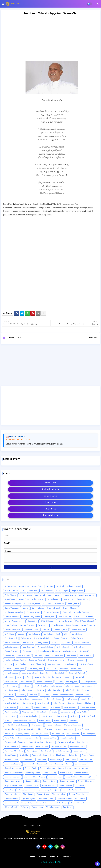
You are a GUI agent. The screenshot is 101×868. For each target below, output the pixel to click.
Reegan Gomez (79, 751)
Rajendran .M (10, 751)
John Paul (70, 690)
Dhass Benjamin (60, 630)
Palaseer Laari (58, 734)
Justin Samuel (10, 708)
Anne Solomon (26, 595)
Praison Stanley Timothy (15, 742)
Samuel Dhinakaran (13, 768)
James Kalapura (11, 673)
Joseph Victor (29, 703)
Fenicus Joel (28, 643)
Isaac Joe (8, 664)
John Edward (57, 686)
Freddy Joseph (42, 643)
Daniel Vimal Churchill (85, 621)
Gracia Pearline (24, 656)
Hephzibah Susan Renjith (15, 660)
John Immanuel (89, 686)
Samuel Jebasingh (47, 768)
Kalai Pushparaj (70, 708)
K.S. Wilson (56, 708)
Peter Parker (10, 738)
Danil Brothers (11, 625)
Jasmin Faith (60, 673)
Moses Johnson (11, 729)
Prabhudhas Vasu (49, 738)
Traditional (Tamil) (46, 799)
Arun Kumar (10, 599)
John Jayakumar (11, 690)
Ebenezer (21, 634)
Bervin (26, 608)
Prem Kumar (83, 742)
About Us (54, 857)
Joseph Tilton (86, 699)
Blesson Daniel (54, 608)
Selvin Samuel (66, 773)
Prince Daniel (27, 747)
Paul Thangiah (89, 734)
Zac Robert (68, 807)
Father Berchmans (12, 643)
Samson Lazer (81, 764)
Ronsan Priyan (88, 755)
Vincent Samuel (11, 803)
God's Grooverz (70, 651)
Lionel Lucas (10, 716)
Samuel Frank (31, 768)
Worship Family (11, 807)
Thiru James (28, 794)
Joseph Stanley (71, 699)
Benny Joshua (73, 604)
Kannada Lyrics (50, 515)
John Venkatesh (84, 690)
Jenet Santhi (40, 677)
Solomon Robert (49, 781)
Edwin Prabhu (34, 634)
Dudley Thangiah (78, 630)
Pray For (42, 857)
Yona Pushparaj (53, 807)
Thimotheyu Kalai (12, 794)
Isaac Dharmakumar (77, 660)
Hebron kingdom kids (54, 656)
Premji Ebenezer (11, 747)
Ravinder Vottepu (62, 751)
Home (32, 857)
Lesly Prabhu (82, 712)
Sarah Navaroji (50, 773)
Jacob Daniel (51, 669)
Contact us (66, 857)
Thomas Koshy (43, 794)
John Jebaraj (27, 690)
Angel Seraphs (62, 591)
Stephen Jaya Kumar (13, 786)
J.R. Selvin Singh (86, 664)
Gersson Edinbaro (46, 647)
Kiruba (54, 712)
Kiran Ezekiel (43, 712)
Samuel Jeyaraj (65, 768)
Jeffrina (28, 677)
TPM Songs (22, 790)
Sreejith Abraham (67, 781)
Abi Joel (50, 586)
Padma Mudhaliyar (40, 734)
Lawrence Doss (67, 712)
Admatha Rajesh (74, 586)
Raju (21, 751)
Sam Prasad (29, 764)
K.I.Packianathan (41, 708)
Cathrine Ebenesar (51, 612)
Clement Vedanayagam (14, 621)
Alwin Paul (33, 591)
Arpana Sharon (69, 595)
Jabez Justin (19, 669)
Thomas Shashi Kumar (78, 794)
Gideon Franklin (63, 647)
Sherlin (27, 777)
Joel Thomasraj (11, 686)
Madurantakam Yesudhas (25, 721)
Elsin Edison (77, 634)
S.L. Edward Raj (28, 760)
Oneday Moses (23, 734)
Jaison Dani (76, 669)
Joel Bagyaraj (72, 682)
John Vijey (9, 695)
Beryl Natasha (38, 608)
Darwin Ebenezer (27, 625)
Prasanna (50, 742)
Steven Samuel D (49, 786)
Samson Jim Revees (63, 764)
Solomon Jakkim (32, 781)
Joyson (71, 703)
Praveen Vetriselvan (66, 742)
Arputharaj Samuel (87, 595)
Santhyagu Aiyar (33, 773)
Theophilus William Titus (73, 790)
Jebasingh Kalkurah (77, 673)
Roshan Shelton (11, 760)
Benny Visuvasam (12, 608)
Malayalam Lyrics (51, 489)
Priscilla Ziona (42, 747)
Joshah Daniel (59, 703)
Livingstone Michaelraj (28, 716)
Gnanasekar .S (29, 651)
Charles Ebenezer (12, 617)
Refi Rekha (24, 755)
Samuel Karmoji (81, 768)
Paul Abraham (73, 734)
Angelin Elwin (77, 591)
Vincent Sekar (27, 803)
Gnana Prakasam (12, 651)
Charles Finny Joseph (31, 617)
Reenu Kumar (10, 755)
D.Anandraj (32, 621)
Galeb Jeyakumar (12, 647)
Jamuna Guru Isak (29, 673)
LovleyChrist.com (47, 862)
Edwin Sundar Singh (52, 634)
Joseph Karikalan (54, 699)
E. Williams (9, 634)
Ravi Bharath (46, 751)
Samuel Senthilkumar (14, 773)
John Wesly (21, 695)
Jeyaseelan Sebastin (44, 682)
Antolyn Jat (40, 595)
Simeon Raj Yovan (88, 777)
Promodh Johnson (59, 747)
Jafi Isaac (64, 669)
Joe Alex (59, 682)
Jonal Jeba (25, 699)
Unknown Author (65, 799)
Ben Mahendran (53, 599)
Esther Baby (26, 638)
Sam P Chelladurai (12, 764)
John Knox (40, 690)
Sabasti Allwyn (56, 760)
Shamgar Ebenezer (12, 777)
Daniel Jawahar (65, 621)
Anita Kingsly (10, 595)
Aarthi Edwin (38, 586)
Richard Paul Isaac (58, 755)
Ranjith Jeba (32, 751)
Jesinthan (68, 677)
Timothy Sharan (11, 799)
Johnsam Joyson (83, 695)
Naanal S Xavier (45, 729)
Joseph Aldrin (38, 699)
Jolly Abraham (11, 699)
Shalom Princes (81, 773)
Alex (23, 591)
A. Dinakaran (10, 586)
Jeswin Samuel (26, 682)
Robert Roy (74, 755)
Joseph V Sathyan (12, 703)
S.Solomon (42, 760)
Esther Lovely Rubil (42, 638)
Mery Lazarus (37, 725)
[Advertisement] (50, 366)
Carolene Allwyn (33, 612)
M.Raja (8, 721)
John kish (33, 695)
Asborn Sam (24, 599)
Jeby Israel (9, 677)
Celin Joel (67, 612)
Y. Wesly (25, 807)
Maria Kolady (45, 721)
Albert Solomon (11, 591)
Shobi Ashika (71, 777)
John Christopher (41, 686)
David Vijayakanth (13, 630)
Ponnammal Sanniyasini (28, 738)
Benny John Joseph (32, 604)
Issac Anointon (54, 664)
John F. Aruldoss (72, 686)
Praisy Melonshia (36, 742)
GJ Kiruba (66, 643)
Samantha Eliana (44, 764)
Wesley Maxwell (77, 803)
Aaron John (24, 586)
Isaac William (21, 664)
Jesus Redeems (11, 682)
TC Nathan (9, 790)
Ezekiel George (77, 638)
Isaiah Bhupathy (37, 664)
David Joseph (57, 625)
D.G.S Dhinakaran (48, 621)
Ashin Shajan (38, 599)
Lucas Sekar (62, 716)
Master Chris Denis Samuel (16, 725)
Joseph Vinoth (43, 703)
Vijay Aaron (80, 799)
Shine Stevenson (55, 777)
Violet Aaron (62, 803)
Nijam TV (9, 734)
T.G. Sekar (80, 786)
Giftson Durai (79, 647)
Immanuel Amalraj (37, 660)
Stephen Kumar (32, 786)
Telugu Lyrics (50, 509)
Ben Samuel (69, 599)
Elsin (66, 634)
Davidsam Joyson (31, 630)
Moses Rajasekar (28, 729)
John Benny (26, 686)
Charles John (49, 617)
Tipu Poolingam (28, 799)
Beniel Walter (83, 599)
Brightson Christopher (14, 612)
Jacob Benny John (35, 669)
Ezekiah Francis (60, 638)
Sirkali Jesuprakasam (13, 781)
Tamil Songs (36, 790)
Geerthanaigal (29, 647)
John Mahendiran (55, 690)
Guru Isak (38, 656)
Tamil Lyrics (50, 483)
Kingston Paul (28, 712)
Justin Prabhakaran (85, 703)
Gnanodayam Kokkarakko (49, 651)
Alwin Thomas (47, 591)
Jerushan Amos (55, 677)
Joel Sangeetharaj (88, 682)
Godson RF (9, 656)
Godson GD (84, 651)
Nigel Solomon (83, 729)
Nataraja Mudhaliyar (64, 729)
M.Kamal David (88, 716)
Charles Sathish (64, 617)
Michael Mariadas (53, 725)
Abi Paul (60, 586)
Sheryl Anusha (39, 777)
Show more (93, 338)
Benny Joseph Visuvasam (54, 604)
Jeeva (19, 677)
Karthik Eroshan (12, 712)
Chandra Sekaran (81, 612)
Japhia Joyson (46, 673)
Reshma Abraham (39, 755)
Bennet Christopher (13, 604)
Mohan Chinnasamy (73, 725)
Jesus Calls (80, 677)
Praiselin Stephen (67, 738)
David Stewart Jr (88, 625)
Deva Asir (46, 630)
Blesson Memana (70, 608)
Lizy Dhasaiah (48, 716)
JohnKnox (45, 695)
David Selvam (72, 625)
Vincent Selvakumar (45, 803)
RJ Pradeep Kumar (78, 747)
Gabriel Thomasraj (82, 643)
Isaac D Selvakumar (56, 660)
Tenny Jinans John (52, 790)
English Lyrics (50, 496)
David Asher (43, 625)
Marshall (73, 721)
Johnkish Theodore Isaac (63, 695)
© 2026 (58, 862)
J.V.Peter (8, 669)
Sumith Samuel (66, 786)
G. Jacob (55, 643)
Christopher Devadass (84, 617)
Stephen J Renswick (86, 781)
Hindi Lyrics (51, 502)
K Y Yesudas (25, 708)
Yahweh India (37, 807)
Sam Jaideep (71, 760)
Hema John (71, 656)
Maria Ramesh (60, 721)
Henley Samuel (86, 656)
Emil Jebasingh (11, 638)
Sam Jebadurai (86, 760)
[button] (98, 4)
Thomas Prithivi (59, 794)
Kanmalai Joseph (88, 708)
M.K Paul (74, 716)
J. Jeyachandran (70, 664)
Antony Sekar (54, 595)
